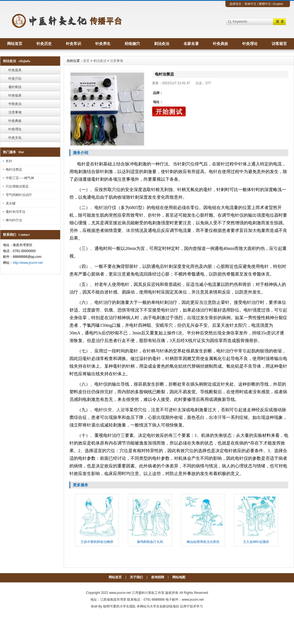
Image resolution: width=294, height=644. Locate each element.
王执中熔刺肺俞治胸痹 (97, 542)
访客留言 (279, 44)
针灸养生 (103, 44)
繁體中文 (265, 4)
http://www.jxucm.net (28, 263)
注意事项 (15, 112)
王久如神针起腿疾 (256, 542)
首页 (86, 61)
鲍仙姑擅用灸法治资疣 (203, 542)
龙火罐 (11, 203)
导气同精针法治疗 (19, 195)
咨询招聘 (158, 577)
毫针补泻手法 (16, 212)
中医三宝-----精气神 (20, 178)
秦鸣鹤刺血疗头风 (150, 542)
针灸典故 (220, 44)
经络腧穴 (132, 44)
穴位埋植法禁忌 (17, 186)
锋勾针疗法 (14, 220)
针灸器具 (15, 70)
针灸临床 (15, 95)
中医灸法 (15, 104)
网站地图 (179, 577)
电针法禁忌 (14, 170)
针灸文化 (15, 138)
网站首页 (15, 44)
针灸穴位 (15, 78)
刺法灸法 (162, 44)
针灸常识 (73, 44)
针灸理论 (250, 44)
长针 (9, 161)
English (278, 4)
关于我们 (136, 577)
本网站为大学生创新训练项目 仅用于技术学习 (170, 606)
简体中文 (250, 4)
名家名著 (191, 44)
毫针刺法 (15, 87)
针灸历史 (44, 44)
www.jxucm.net (120, 593)
